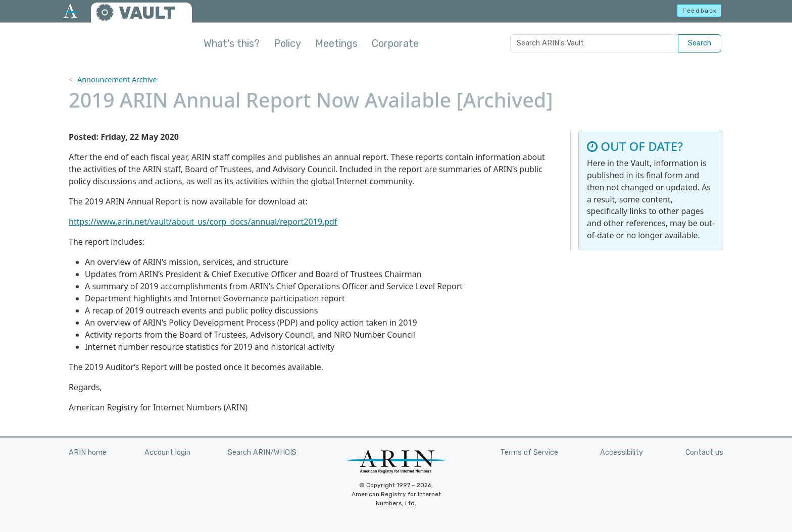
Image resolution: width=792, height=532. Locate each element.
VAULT (147, 13)
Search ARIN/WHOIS (262, 453)
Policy (287, 43)
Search (700, 43)
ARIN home (88, 453)
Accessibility (622, 453)
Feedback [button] (700, 11)
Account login (167, 453)
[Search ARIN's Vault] (594, 43)
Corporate (395, 43)
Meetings (336, 43)
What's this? (232, 43)
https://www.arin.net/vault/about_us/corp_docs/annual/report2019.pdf (203, 222)
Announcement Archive (117, 79)
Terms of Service (529, 453)
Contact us (704, 453)
